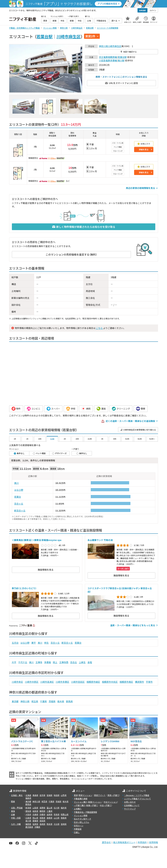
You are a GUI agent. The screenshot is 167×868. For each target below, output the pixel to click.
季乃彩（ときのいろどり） (24, 588)
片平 (14, 662)
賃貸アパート (100, 795)
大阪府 (28, 814)
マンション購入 (81, 802)
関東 (13, 801)
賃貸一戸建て (113, 795)
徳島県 (64, 818)
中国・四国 (16, 818)
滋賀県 (50, 814)
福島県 (28, 798)
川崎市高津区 (47, 682)
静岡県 (43, 811)
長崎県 (43, 824)
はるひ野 (19, 490)
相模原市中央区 (110, 682)
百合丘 (74, 662)
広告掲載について (132, 805)
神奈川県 (103, 46)
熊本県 (50, 824)
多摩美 (48, 662)
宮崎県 (64, 824)
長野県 (43, 808)
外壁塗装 (78, 829)
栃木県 (61, 701)
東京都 (15, 701)
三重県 (50, 811)
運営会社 (106, 842)
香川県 (28, 821)
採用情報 (154, 842)
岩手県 (43, 795)
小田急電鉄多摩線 (108, 60)
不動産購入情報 (81, 799)
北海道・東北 (17, 795)
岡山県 (35, 818)
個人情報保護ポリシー (124, 842)
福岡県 (28, 824)
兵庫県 (35, 814)
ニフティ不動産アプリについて (137, 799)
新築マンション (95, 802)
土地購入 (78, 809)
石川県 (57, 808)
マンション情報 (81, 815)
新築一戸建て (92, 805)
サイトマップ (130, 809)
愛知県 (28, 811)
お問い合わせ (130, 802)
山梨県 (35, 808)
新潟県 (28, 808)
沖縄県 (37, 827)
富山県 (50, 808)
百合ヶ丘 (19, 504)
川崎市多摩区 (63, 682)
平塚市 (149, 682)
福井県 (64, 808)
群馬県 (69, 701)
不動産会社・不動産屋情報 (85, 812)
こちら (99, 328)
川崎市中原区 (32, 682)
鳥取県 (43, 818)
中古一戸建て (106, 805)
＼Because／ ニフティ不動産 (137, 795)
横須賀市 (140, 682)
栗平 (34, 643)
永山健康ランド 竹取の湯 (100, 540)
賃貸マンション (85, 795)
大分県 (57, 824)
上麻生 (82, 662)
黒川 (17, 483)
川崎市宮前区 (78, 682)
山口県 (57, 818)
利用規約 (142, 842)
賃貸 (76, 795)
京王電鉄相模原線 (108, 57)
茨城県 (52, 701)
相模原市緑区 (93, 682)
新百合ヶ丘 (20, 511)
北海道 (28, 795)
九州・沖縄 (16, 824)
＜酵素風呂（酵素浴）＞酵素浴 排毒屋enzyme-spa (37, 540)
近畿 (13, 814)
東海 (13, 811)
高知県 (43, 821)
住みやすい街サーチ (82, 819)
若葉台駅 (45, 36)
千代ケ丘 (23, 662)
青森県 (35, 795)
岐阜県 (35, 811)
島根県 (50, 818)
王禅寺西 (64, 662)
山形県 (64, 795)
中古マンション (110, 802)
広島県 (28, 818)
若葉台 (18, 497)
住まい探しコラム (81, 822)
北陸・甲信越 (17, 808)
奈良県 (57, 814)
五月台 (15, 643)
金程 (90, 662)
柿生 (47, 643)
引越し (77, 832)
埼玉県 (35, 701)
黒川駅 (121, 60)
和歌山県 (65, 814)
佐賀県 (35, 824)
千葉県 (43, 701)
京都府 (43, 814)
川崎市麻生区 (69, 36)
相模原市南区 (126, 682)
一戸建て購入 (80, 805)
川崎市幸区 (17, 682)
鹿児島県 (29, 827)
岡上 (55, 662)
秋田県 (57, 795)
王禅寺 (39, 662)
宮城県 (50, 795)
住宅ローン (79, 825)
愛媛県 (35, 821)
